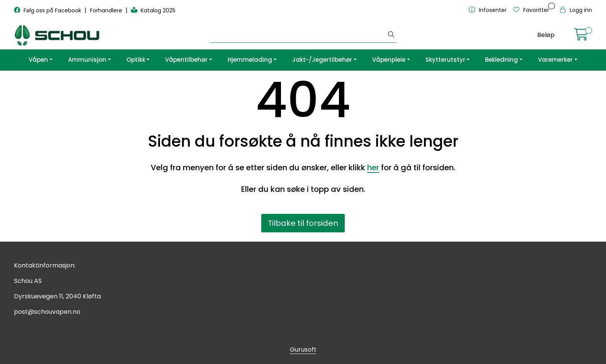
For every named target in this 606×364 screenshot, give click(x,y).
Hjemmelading (250, 60)
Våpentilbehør (186, 60)
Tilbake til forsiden (303, 223)
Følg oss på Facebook (48, 10)
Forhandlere (107, 10)
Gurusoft (303, 350)
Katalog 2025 (153, 10)
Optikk (136, 60)
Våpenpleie (389, 60)
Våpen (38, 60)
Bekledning (501, 60)
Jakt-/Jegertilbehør (322, 60)
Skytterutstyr (445, 60)
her (373, 168)
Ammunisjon (87, 60)
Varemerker (555, 60)
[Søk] (298, 35)
